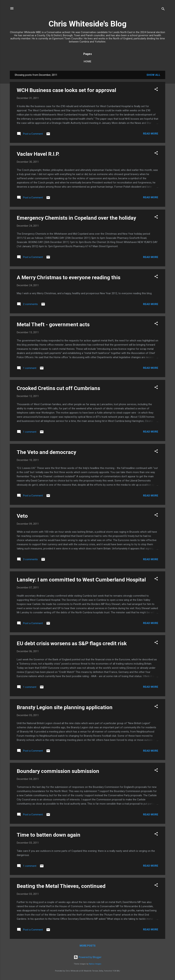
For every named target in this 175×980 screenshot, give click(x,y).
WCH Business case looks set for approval (66, 90)
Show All (153, 75)
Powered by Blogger (88, 957)
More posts (88, 946)
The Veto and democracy (46, 452)
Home (87, 61)
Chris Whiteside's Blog (87, 24)
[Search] (163, 9)
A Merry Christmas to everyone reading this (69, 277)
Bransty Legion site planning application (65, 707)
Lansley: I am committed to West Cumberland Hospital (81, 580)
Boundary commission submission (58, 771)
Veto (22, 516)
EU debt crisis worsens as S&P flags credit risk (72, 643)
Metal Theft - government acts (53, 324)
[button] (156, 90)
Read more (151, 134)
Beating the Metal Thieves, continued (61, 886)
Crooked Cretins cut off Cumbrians (58, 388)
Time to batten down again (49, 835)
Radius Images (95, 964)
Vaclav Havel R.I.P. (38, 154)
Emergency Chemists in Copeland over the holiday (76, 218)
